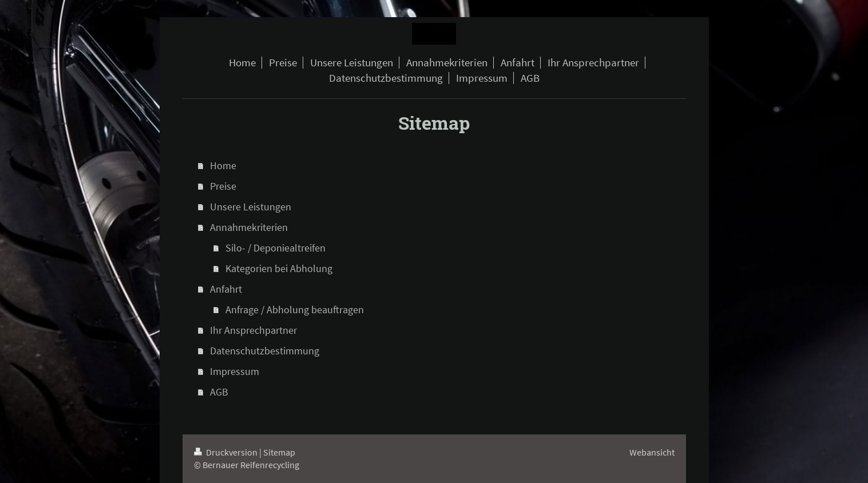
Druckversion (227, 452)
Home (223, 165)
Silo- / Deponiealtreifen (276, 248)
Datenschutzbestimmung (265, 351)
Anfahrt (226, 289)
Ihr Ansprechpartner (253, 330)
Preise (223, 186)
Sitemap (279, 452)
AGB (219, 392)
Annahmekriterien (249, 227)
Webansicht (652, 452)
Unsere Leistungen (251, 207)
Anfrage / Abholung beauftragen (295, 310)
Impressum (235, 371)
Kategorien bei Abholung (279, 268)
